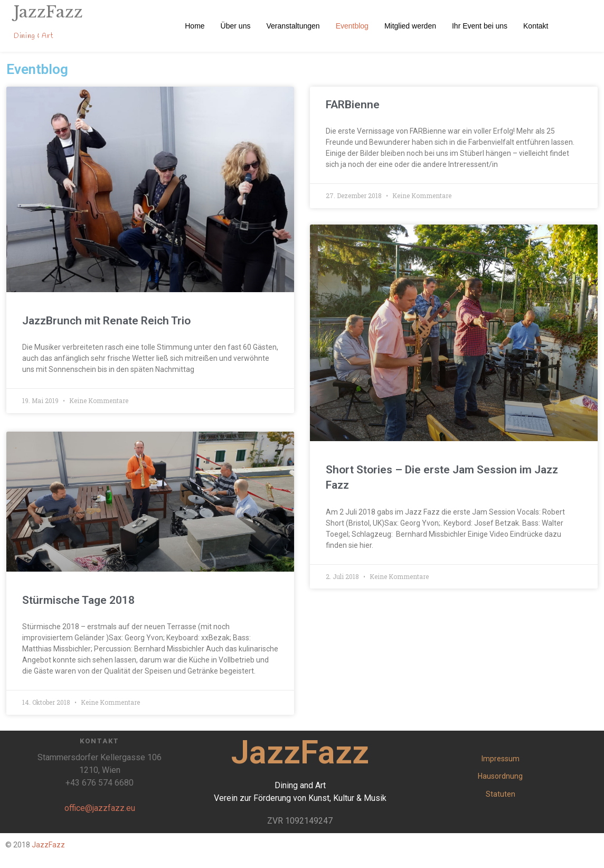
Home (195, 26)
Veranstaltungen (293, 26)
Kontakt (536, 26)
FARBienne (353, 105)
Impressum (501, 759)
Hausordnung (500, 776)
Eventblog (352, 26)
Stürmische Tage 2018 (78, 600)
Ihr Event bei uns (480, 26)
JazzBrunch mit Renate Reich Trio (106, 321)
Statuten (501, 794)
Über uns (236, 26)
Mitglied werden (410, 26)
